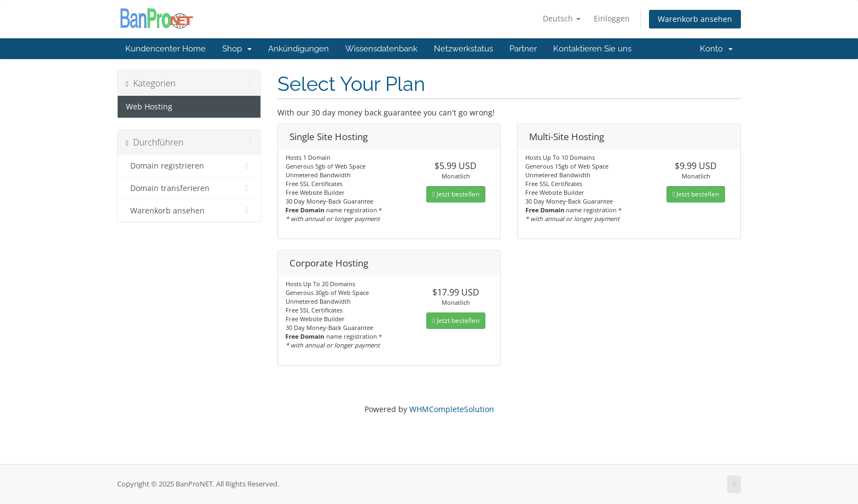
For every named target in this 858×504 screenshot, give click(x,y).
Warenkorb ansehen (695, 19)
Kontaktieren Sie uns (592, 49)
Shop (237, 49)
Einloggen (612, 18)
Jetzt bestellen (456, 194)
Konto (716, 49)
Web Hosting (149, 107)
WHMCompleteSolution (452, 409)
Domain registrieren (189, 166)
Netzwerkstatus (463, 49)
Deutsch (562, 18)
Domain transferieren (189, 188)
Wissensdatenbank (381, 49)
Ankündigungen (298, 49)
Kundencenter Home (166, 49)
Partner (523, 49)
